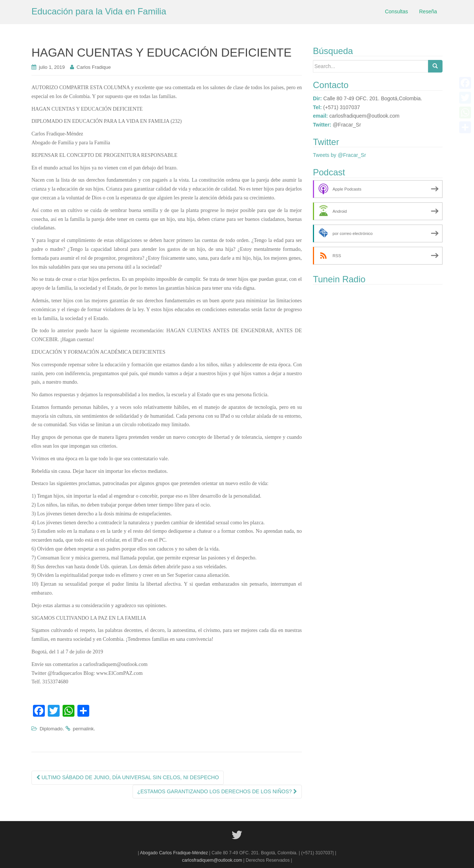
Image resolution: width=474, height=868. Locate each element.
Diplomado (51, 729)
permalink (83, 729)
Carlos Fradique (94, 67)
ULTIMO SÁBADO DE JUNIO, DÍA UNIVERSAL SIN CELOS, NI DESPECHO (128, 777)
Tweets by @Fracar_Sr (339, 155)
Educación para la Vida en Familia (99, 11)
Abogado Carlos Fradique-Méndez (175, 853)
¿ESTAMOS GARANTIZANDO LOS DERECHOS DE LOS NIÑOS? (217, 791)
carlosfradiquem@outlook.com (212, 860)
